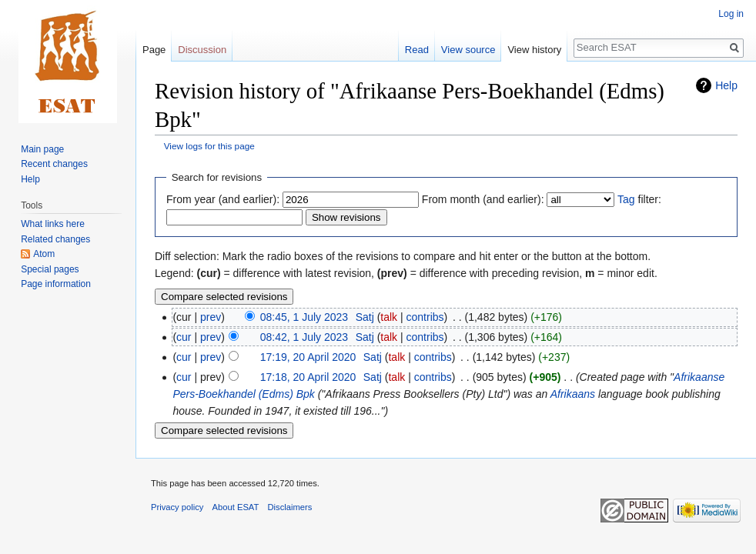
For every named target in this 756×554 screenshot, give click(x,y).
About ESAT (236, 507)
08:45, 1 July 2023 (304, 317)
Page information (56, 284)
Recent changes (54, 164)
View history (534, 50)
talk (389, 317)
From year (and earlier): (223, 199)
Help (726, 85)
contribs (425, 317)
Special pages (50, 269)
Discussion (202, 50)
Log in (731, 14)
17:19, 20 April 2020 (308, 357)
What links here (53, 224)
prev (211, 317)
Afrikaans (573, 394)
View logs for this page (209, 146)
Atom (44, 254)
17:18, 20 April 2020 (308, 377)
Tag (626, 199)
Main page (42, 149)
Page (154, 50)
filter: (639, 199)
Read (417, 50)
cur (184, 337)
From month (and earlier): (483, 199)
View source (468, 50)
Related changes (55, 239)
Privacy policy (177, 507)
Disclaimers (290, 507)
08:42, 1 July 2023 (304, 337)
